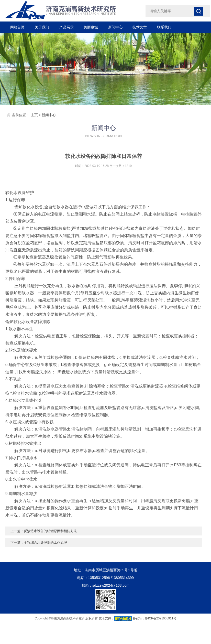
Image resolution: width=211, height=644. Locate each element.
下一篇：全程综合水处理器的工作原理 (41, 542)
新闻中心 (115, 27)
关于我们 (42, 27)
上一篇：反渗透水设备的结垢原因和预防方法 (46, 531)
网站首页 (17, 27)
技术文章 (140, 27)
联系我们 (164, 27)
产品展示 (66, 27)
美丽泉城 (91, 27)
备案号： (139, 618)
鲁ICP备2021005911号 (161, 618)
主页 (34, 115)
